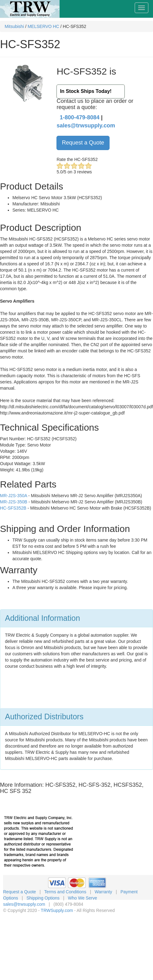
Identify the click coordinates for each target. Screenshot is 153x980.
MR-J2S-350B (14, 502)
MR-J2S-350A (13, 496)
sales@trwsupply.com (86, 126)
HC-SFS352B (13, 508)
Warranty (103, 892)
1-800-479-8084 (79, 117)
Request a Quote (83, 143)
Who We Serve (83, 898)
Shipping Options (43, 898)
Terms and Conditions (65, 892)
